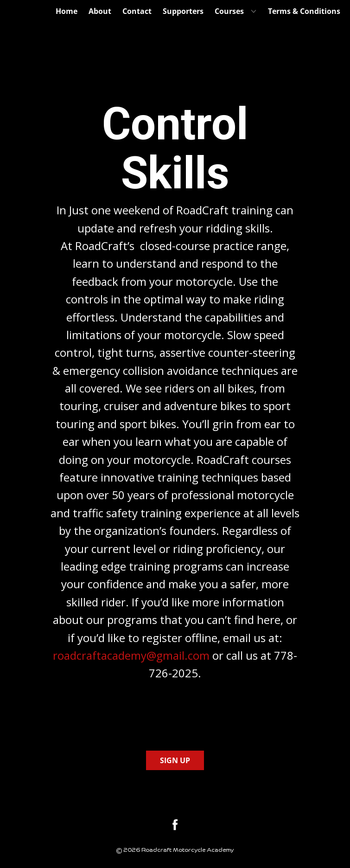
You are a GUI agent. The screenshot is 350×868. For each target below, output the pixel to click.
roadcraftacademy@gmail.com (131, 655)
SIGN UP (175, 760)
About (100, 11)
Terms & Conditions (304, 11)
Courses (229, 11)
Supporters (183, 11)
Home (67, 11)
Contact (137, 11)
